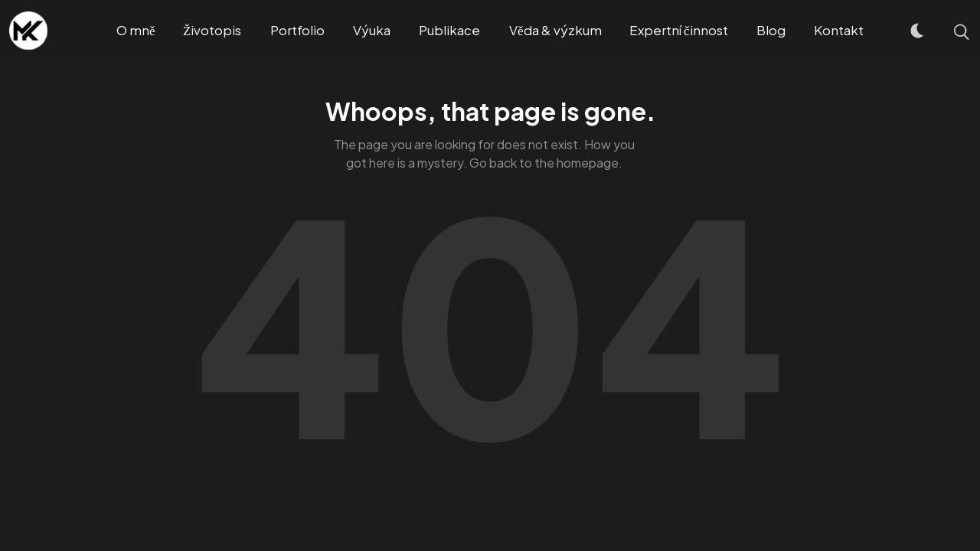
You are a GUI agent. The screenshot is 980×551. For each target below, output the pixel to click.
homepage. (590, 163)
